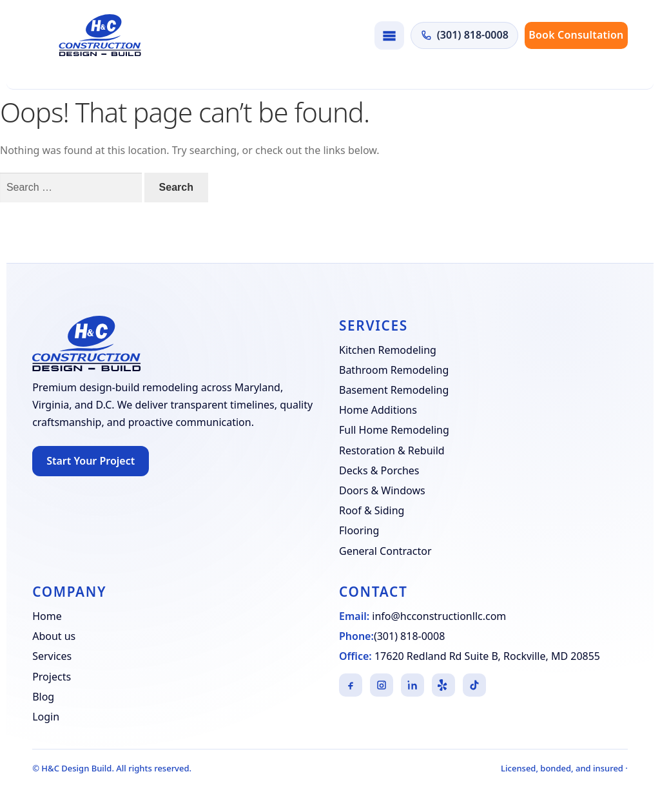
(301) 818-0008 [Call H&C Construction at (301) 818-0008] (464, 35)
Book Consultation (576, 35)
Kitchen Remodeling (388, 350)
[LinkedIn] (412, 685)
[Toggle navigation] (389, 35)
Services (52, 656)
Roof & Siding (372, 510)
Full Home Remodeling (394, 430)
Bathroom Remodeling (394, 370)
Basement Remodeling (394, 390)
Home (47, 616)
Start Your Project (91, 461)
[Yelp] (443, 685)
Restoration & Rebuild (392, 450)
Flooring (359, 530)
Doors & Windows (382, 490)
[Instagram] (382, 685)
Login (46, 717)
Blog (43, 697)
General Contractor (385, 551)
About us (54, 636)
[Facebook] (351, 685)
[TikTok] (474, 685)
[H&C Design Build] (100, 35)
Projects (52, 677)
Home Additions (378, 410)
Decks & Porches (379, 470)
